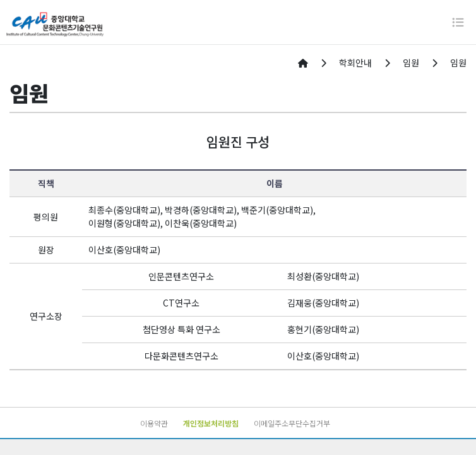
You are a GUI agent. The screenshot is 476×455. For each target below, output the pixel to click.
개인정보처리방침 (211, 423)
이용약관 (154, 423)
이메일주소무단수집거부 (292, 423)
